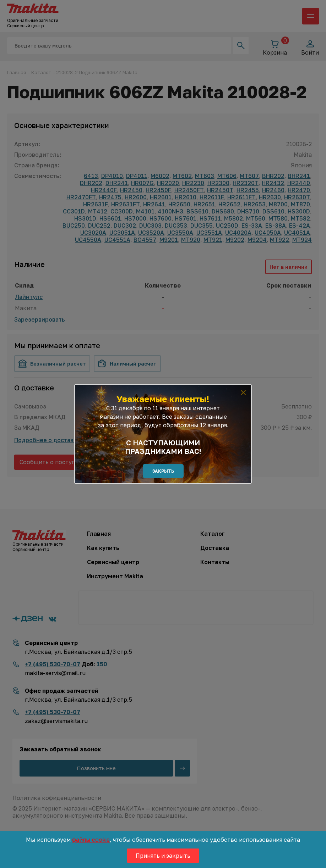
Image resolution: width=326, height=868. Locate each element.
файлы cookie (91, 840)
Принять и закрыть (163, 856)
